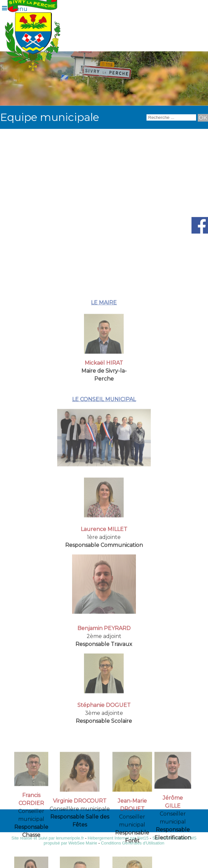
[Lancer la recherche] (203, 118)
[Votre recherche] (171, 117)
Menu (19, 9)
